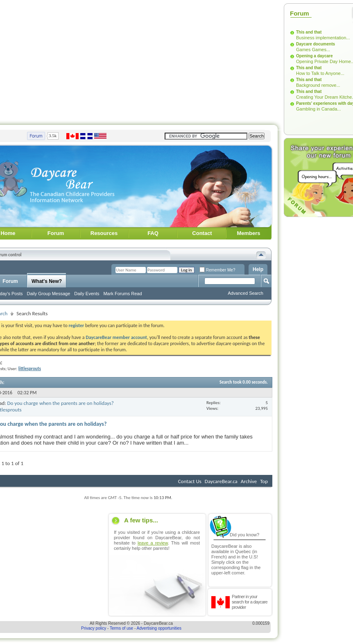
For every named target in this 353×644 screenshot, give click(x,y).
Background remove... (318, 85)
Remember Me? (217, 270)
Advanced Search (246, 293)
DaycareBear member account (116, 337)
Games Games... (313, 50)
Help (258, 269)
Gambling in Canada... (318, 109)
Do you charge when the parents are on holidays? (60, 403)
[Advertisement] (317, 343)
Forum (56, 233)
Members (248, 233)
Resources (104, 233)
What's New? (47, 281)
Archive (249, 481)
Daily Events (87, 294)
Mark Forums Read (122, 294)
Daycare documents (316, 44)
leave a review (153, 543)
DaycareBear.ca (221, 481)
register (77, 325)
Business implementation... (323, 38)
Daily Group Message (49, 294)
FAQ (153, 233)
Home (8, 233)
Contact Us (190, 481)
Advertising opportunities (159, 628)
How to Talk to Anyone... (320, 73)
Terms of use (121, 628)
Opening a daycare (314, 56)
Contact (202, 233)
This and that (309, 32)
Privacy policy (94, 628)
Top (264, 481)
